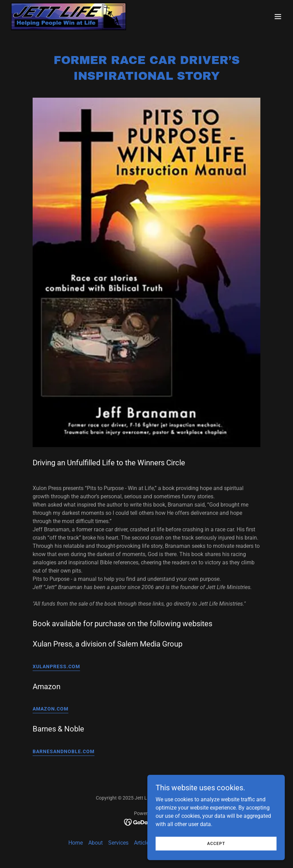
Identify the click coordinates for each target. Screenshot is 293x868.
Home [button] (76, 843)
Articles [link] (143, 843)
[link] (69, 17)
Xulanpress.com (56, 666)
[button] (278, 17)
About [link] (95, 843)
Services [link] (118, 843)
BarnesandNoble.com (64, 751)
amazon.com (50, 709)
